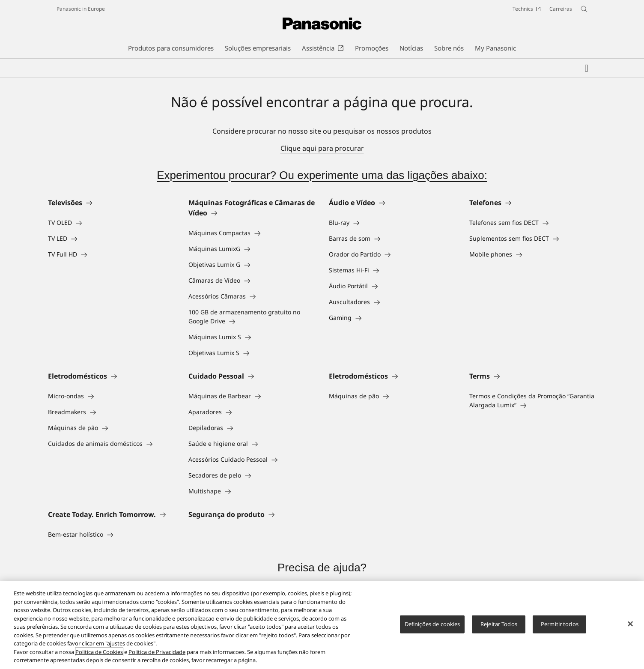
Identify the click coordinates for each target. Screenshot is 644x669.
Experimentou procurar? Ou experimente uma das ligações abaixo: (322, 175)
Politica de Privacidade (157, 652)
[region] (322, 625)
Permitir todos (560, 624)
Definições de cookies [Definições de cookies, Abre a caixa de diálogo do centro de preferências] (432, 624)
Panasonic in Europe (81, 9)
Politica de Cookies (99, 652)
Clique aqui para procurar (322, 148)
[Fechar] (630, 624)
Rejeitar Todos (499, 624)
